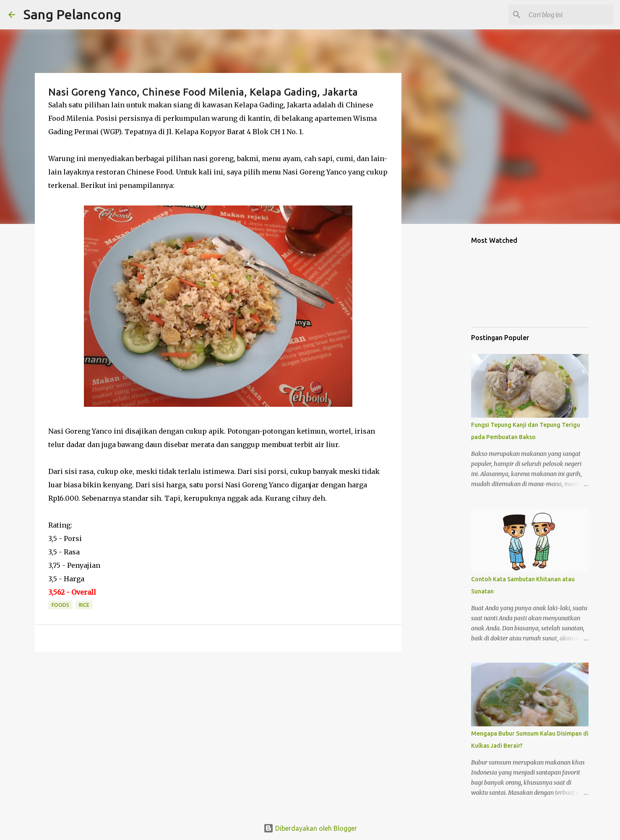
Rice (84, 605)
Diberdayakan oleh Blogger (310, 828)
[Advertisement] (444, 362)
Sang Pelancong (72, 14)
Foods (60, 605)
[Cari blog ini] (569, 15)
